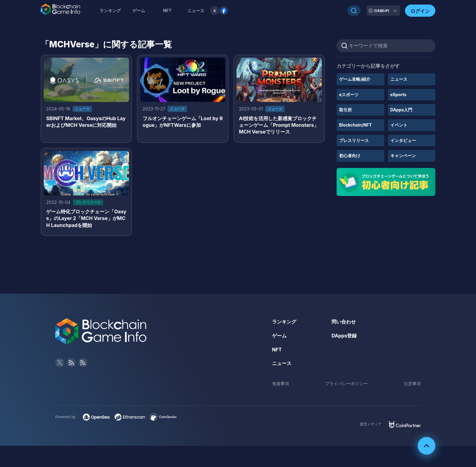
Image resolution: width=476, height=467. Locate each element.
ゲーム (139, 10)
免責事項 (280, 384)
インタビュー (403, 140)
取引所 (345, 110)
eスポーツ (349, 95)
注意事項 (412, 384)
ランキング (110, 10)
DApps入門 (401, 110)
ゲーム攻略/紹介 (355, 79)
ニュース (399, 79)
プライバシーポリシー (346, 384)
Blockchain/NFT (356, 125)
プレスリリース (354, 140)
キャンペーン (403, 156)
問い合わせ (344, 322)
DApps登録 (344, 336)
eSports (399, 95)
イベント (399, 125)
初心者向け (350, 156)
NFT (167, 10)
